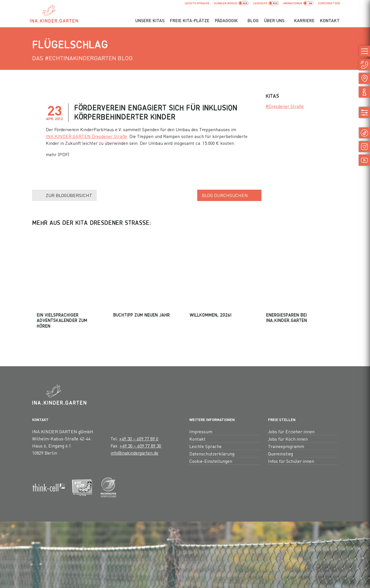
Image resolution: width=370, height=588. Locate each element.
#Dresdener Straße (285, 106)
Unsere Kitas (150, 20)
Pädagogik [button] (226, 20)
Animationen (298, 3)
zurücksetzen (329, 3)
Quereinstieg (280, 397)
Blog (253, 20)
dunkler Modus (231, 3)
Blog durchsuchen (225, 195)
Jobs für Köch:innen (288, 383)
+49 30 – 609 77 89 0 (139, 382)
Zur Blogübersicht (69, 195)
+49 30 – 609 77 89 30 (140, 389)
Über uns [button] (274, 20)
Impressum (201, 375)
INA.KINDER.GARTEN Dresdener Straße (86, 136)
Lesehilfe (266, 3)
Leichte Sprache (197, 3)
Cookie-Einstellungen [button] (211, 405)
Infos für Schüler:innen (291, 405)
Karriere (304, 20)
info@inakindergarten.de (134, 396)
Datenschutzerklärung (212, 397)
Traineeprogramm (286, 390)
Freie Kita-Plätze (190, 20)
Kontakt (330, 20)
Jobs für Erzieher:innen (291, 375)
